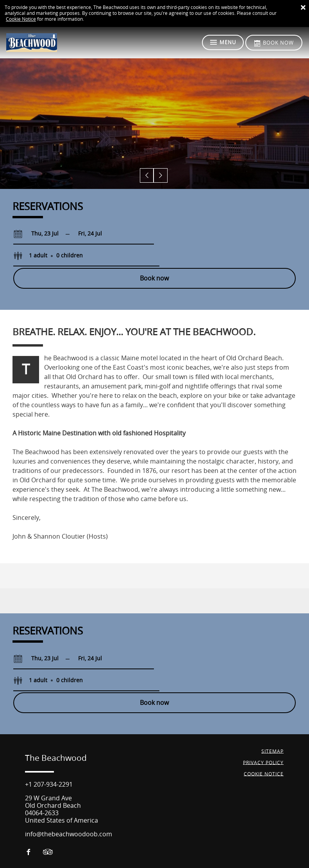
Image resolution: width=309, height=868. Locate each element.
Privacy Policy (264, 719)
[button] (147, 176)
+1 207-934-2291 (49, 741)
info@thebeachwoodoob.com (69, 791)
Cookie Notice (21, 19)
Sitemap (273, 708)
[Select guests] (190, 234)
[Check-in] (39, 234)
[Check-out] (90, 234)
